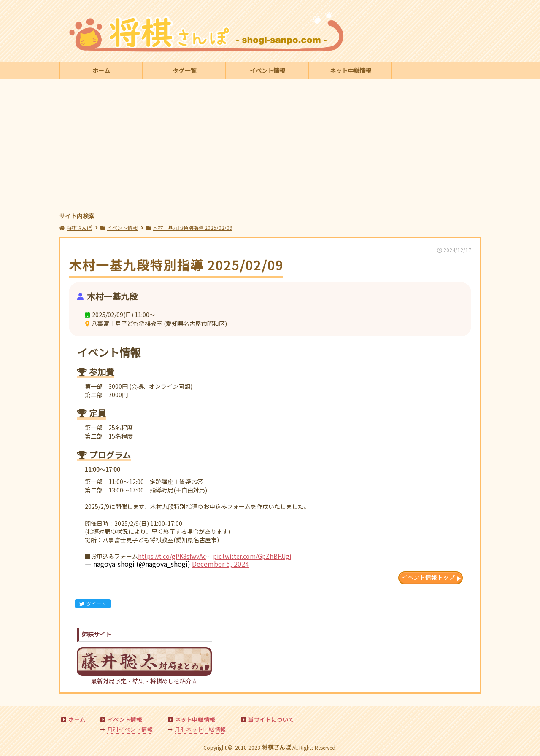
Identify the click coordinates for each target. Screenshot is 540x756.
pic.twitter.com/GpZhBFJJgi (252, 556)
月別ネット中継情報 (200, 729)
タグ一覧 (184, 70)
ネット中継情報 (351, 70)
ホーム (101, 70)
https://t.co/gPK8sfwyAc (172, 556)
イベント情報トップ (428, 577)
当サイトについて (271, 720)
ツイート (93, 604)
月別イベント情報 (130, 729)
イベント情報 (267, 70)
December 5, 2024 (220, 564)
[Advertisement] (270, 147)
